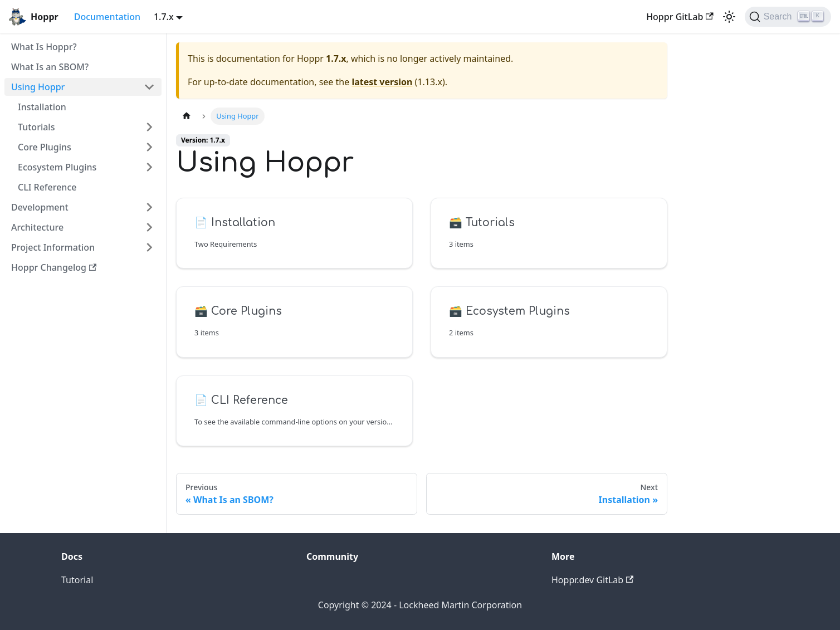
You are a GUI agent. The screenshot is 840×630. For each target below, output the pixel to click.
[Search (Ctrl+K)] (788, 17)
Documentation (107, 17)
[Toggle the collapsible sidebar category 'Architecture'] (149, 227)
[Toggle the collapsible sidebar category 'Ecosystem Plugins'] (149, 167)
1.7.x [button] (164, 17)
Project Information (53, 247)
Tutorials (36, 127)
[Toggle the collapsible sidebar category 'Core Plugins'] (149, 147)
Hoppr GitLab (680, 17)
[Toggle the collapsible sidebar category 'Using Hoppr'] (149, 87)
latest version (382, 82)
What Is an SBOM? (50, 67)
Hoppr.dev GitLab (592, 580)
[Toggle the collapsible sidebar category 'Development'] (149, 207)
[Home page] (187, 116)
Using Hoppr (38, 87)
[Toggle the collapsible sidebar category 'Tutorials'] (149, 127)
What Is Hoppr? (44, 47)
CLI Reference (47, 187)
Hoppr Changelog (54, 267)
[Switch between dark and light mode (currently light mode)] (729, 17)
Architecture (37, 227)
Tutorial (77, 580)
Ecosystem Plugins (57, 167)
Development (40, 207)
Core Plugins (45, 147)
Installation (42, 107)
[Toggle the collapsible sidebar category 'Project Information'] (149, 247)
